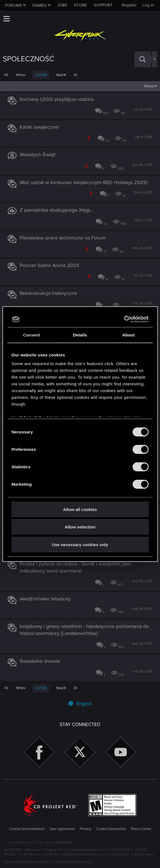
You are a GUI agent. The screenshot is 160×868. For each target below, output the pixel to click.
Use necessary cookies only (80, 544)
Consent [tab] (32, 335)
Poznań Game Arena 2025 (49, 265)
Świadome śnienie (40, 661)
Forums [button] (13, 5)
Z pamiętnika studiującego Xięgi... (57, 210)
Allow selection (80, 527)
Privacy (85, 829)
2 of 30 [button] (41, 75)
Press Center (141, 829)
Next (61, 75)
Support (103, 5)
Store (81, 5)
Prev (21, 75)
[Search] (143, 59)
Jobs (62, 5)
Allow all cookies (80, 509)
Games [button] (40, 5)
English (80, 704)
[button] (6, 19)
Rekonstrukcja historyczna (48, 293)
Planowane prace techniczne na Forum (63, 238)
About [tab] (129, 335)
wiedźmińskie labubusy (45, 599)
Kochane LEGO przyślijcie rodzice (57, 99)
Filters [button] (149, 86)
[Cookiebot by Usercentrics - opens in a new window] (124, 319)
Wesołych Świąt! (38, 155)
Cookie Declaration (111, 829)
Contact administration (27, 829)
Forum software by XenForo (48, 862)
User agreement (62, 829)
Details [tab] (80, 335)
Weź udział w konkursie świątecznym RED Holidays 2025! (84, 182)
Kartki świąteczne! (39, 127)
